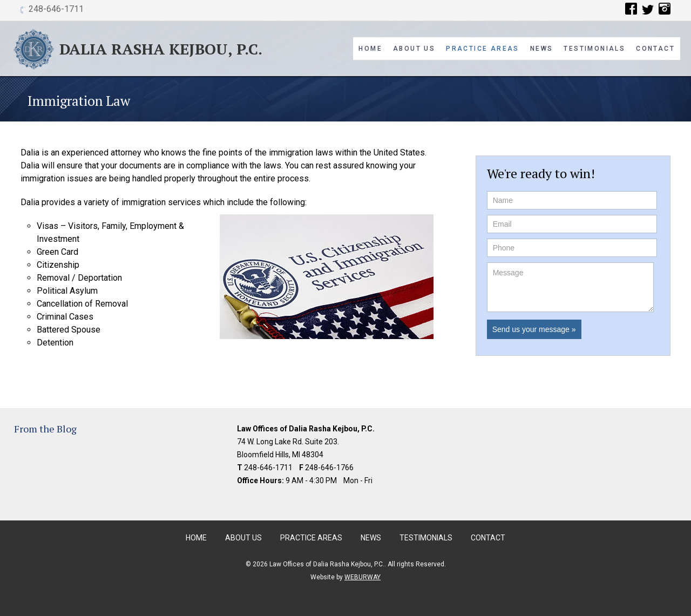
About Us (414, 49)
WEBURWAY (363, 577)
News (542, 49)
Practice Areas (483, 49)
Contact (655, 49)
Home (370, 49)
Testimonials (594, 49)
